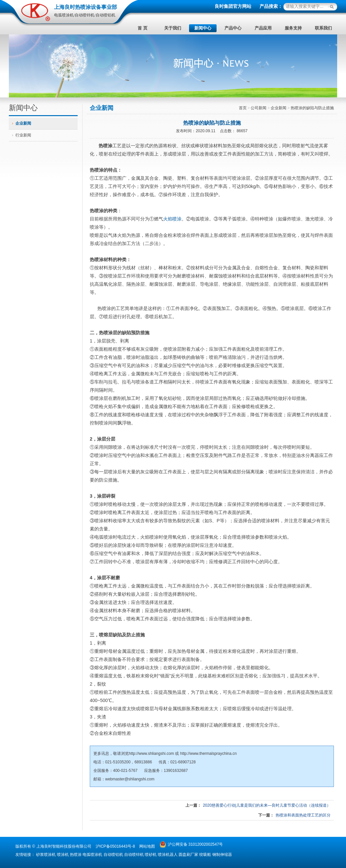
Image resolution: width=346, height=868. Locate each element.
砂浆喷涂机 (46, 855)
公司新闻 (259, 108)
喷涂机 (63, 855)
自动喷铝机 (113, 855)
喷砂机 (151, 855)
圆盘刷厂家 (188, 855)
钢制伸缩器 (222, 855)
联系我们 (323, 28)
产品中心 (233, 28)
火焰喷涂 (172, 219)
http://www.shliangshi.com (151, 754)
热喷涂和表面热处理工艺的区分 (303, 815)
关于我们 (173, 28)
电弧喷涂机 (92, 855)
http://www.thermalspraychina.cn (209, 754)
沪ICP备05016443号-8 (115, 846)
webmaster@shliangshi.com (130, 779)
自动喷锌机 (134, 855)
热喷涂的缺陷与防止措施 (312, 108)
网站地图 (147, 846)
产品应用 (263, 28)
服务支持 (293, 28)
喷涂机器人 (168, 855)
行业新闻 (23, 135)
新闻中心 (203, 28)
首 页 (142, 28)
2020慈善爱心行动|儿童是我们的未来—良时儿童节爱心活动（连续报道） (267, 805)
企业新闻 (23, 123)
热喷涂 (106, 146)
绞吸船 (205, 855)
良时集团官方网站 (233, 6)
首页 (243, 108)
